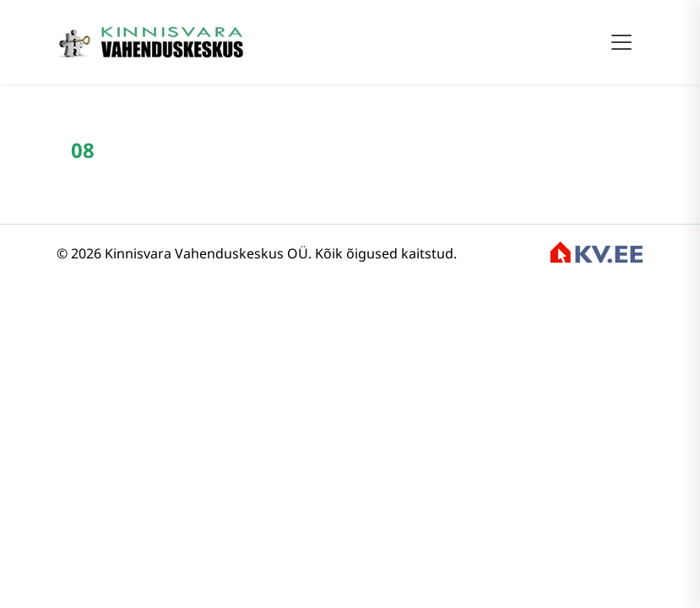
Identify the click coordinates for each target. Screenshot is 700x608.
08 (83, 150)
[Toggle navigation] (621, 42)
